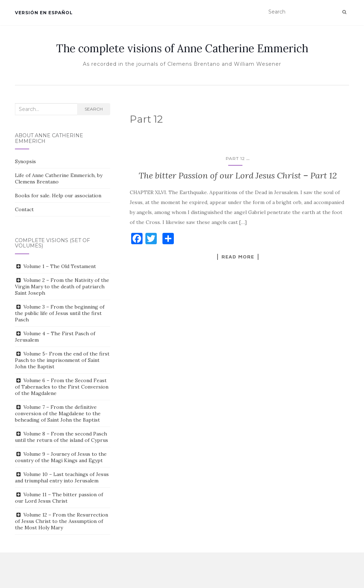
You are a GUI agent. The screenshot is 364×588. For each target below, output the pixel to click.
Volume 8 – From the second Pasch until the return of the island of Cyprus (61, 437)
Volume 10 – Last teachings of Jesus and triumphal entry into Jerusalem (62, 477)
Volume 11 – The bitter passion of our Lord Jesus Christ (59, 498)
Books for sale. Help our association (58, 196)
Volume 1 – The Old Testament (60, 266)
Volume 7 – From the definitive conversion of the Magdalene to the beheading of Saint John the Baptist (58, 413)
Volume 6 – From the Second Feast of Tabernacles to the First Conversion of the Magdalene (62, 387)
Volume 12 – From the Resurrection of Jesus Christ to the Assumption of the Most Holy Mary (61, 521)
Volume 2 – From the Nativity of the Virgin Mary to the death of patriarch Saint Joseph (62, 287)
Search (94, 109)
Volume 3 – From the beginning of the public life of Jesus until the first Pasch (60, 313)
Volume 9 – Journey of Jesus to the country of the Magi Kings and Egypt (61, 457)
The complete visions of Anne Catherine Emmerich (182, 48)
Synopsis (25, 161)
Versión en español (44, 13)
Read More (238, 257)
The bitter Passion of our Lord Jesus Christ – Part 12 (238, 175)
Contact (24, 209)
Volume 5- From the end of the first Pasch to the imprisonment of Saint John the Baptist (62, 360)
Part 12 (235, 158)
